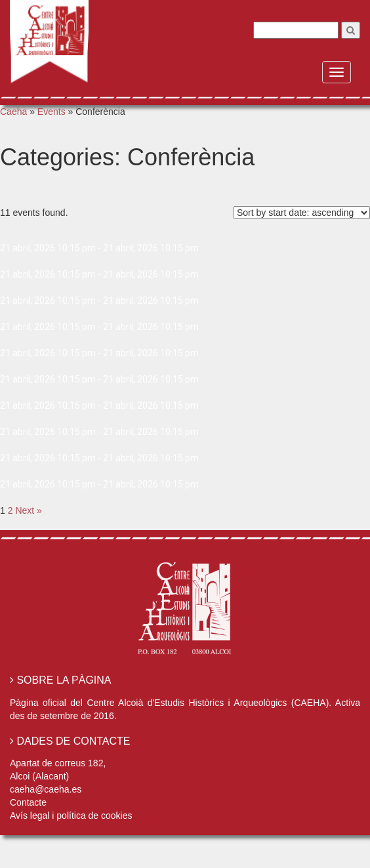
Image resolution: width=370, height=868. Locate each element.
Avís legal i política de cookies (71, 816)
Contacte (28, 802)
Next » (28, 510)
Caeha (13, 112)
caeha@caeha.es (46, 789)
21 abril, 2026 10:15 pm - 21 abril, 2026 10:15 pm (99, 248)
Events (51, 112)
